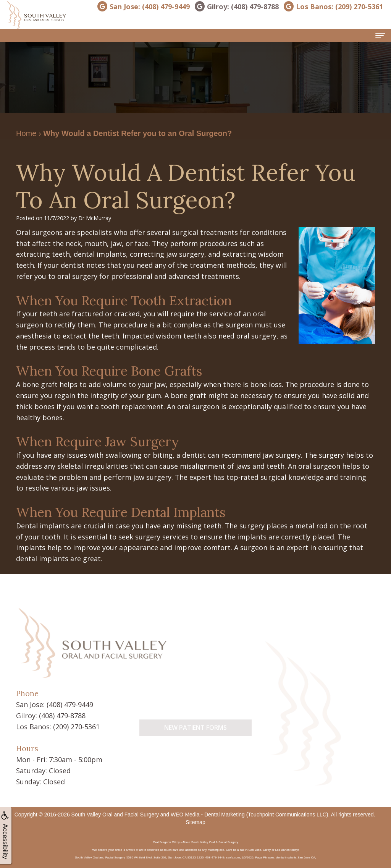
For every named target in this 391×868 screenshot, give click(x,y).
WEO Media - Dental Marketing (208, 815)
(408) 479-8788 (62, 716)
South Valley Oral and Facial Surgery (115, 815)
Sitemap (195, 822)
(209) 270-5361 (76, 727)
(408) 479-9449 (70, 704)
